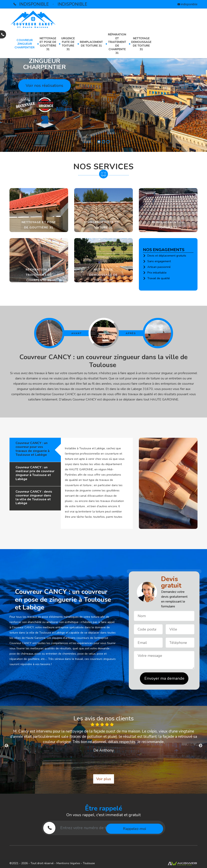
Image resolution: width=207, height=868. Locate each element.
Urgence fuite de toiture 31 (68, 44)
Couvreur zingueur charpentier (25, 44)
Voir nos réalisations (44, 86)
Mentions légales (69, 863)
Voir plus (104, 779)
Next (201, 746)
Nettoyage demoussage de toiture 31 (141, 44)
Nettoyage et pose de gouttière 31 (48, 44)
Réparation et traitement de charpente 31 (117, 44)
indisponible (34, 4)
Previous (6, 746)
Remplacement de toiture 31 (91, 44)
